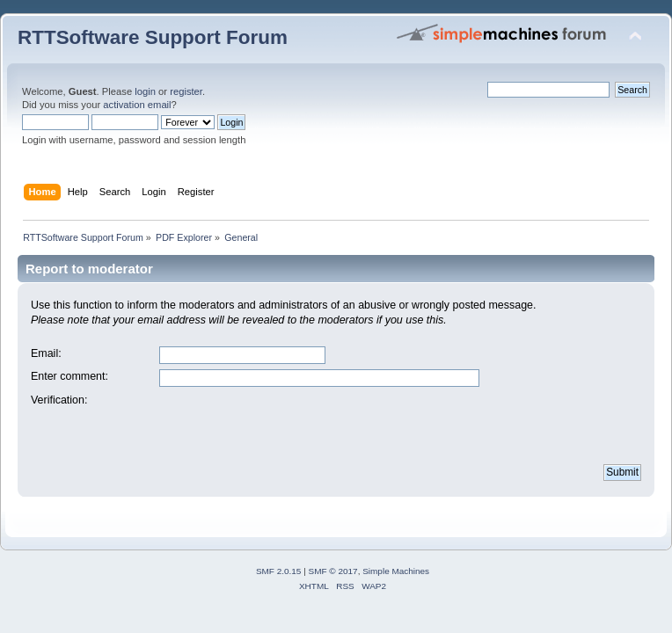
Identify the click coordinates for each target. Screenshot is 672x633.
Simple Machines (396, 571)
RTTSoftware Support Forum (153, 37)
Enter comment (68, 376)
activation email (137, 105)
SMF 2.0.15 (279, 571)
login (145, 91)
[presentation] (293, 427)
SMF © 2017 (333, 571)
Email (44, 353)
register (186, 91)
